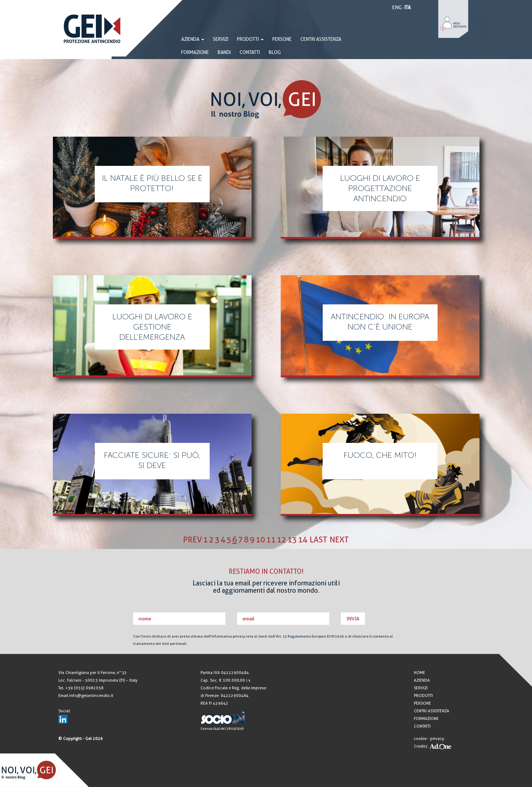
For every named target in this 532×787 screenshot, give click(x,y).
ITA (407, 7)
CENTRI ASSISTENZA (321, 39)
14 (303, 539)
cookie (420, 739)
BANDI (224, 52)
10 (260, 539)
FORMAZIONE (195, 52)
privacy (437, 739)
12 (281, 539)
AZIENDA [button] (193, 39)
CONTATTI (250, 52)
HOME (420, 673)
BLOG (275, 52)
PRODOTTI (250, 39)
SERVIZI (221, 39)
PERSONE (282, 39)
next (339, 539)
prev (193, 539)
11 (271, 539)
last (319, 539)
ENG (397, 7)
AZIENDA (422, 680)
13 (292, 539)
